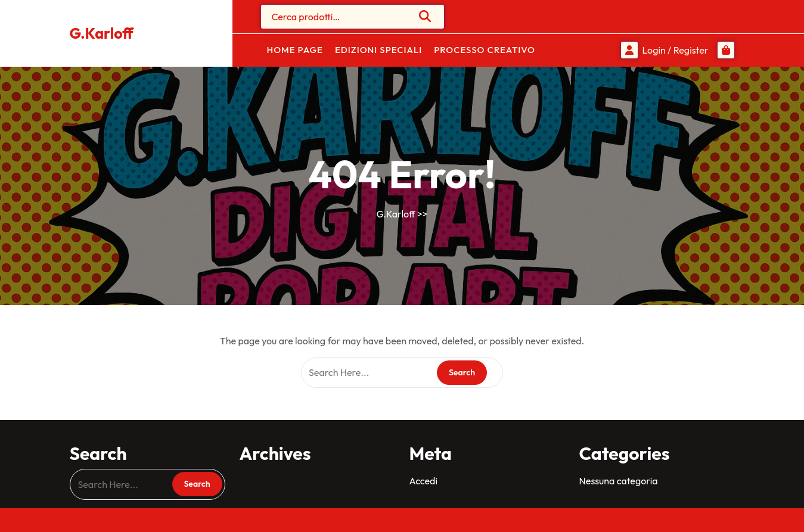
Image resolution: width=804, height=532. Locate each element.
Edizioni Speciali (378, 50)
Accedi (423, 481)
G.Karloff (102, 33)
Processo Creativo (485, 50)
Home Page (295, 50)
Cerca (426, 16)
